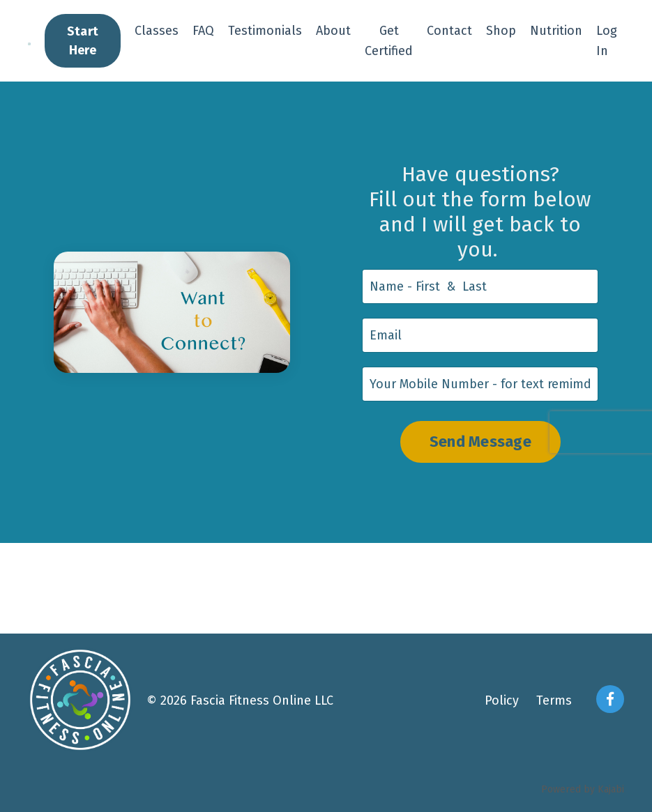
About (333, 31)
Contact (449, 31)
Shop (501, 31)
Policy (502, 700)
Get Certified (389, 41)
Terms (554, 700)
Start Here (83, 41)
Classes (157, 31)
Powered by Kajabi (583, 789)
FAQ (203, 31)
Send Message (480, 442)
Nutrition (556, 31)
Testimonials (265, 31)
